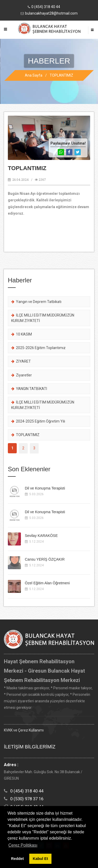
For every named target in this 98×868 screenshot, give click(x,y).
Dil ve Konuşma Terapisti (45, 488)
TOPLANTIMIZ (61, 75)
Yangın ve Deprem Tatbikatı (36, 302)
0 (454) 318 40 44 (46, 7)
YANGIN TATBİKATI (29, 389)
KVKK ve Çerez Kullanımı (24, 730)
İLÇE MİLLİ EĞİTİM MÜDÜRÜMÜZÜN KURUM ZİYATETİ (43, 318)
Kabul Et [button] (40, 859)
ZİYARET (21, 361)
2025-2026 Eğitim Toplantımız (38, 348)
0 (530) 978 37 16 (27, 799)
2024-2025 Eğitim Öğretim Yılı (38, 421)
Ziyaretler (22, 375)
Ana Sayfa (34, 75)
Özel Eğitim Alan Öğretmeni (47, 583)
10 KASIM (22, 334)
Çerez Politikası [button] (23, 845)
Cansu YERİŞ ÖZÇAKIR (45, 559)
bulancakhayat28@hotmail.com (51, 13)
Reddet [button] (17, 859)
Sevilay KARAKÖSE (41, 536)
